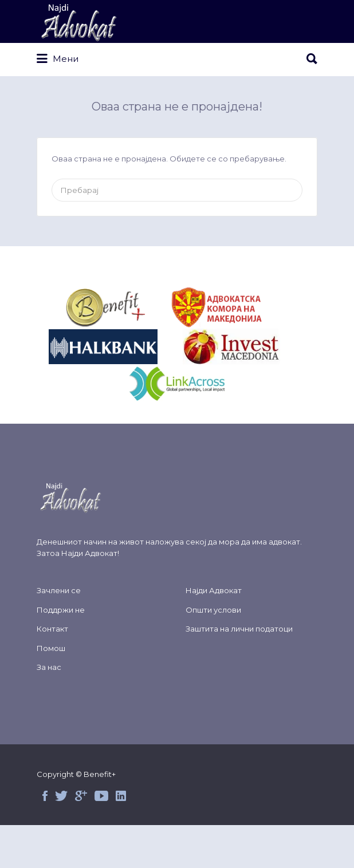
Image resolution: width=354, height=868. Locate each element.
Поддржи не (61, 610)
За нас (49, 667)
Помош (51, 648)
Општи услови (213, 610)
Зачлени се (59, 590)
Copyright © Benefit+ (76, 774)
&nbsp (119, 308)
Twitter (61, 796)
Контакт (52, 629)
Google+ (81, 796)
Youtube (101, 796)
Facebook (45, 796)
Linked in (121, 796)
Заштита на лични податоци (239, 629)
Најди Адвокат (89, 553)
